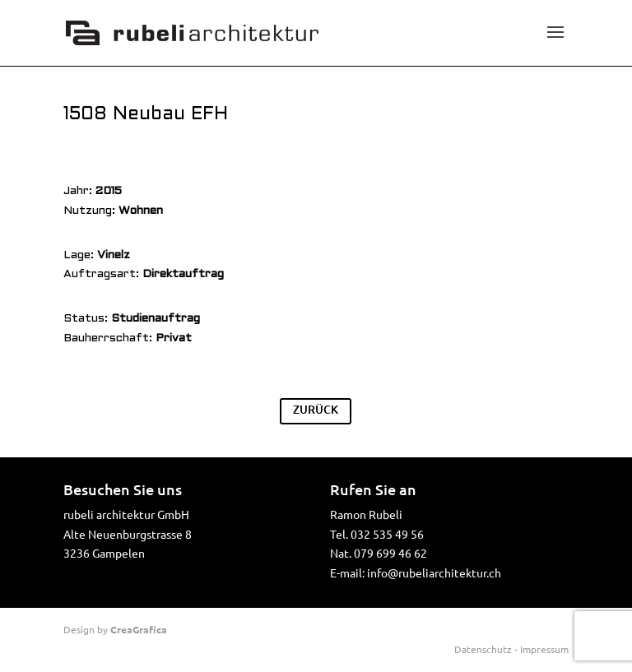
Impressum (544, 649)
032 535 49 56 (387, 534)
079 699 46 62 (390, 553)
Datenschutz (483, 649)
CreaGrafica (139, 629)
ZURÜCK (316, 409)
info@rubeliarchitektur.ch (434, 572)
